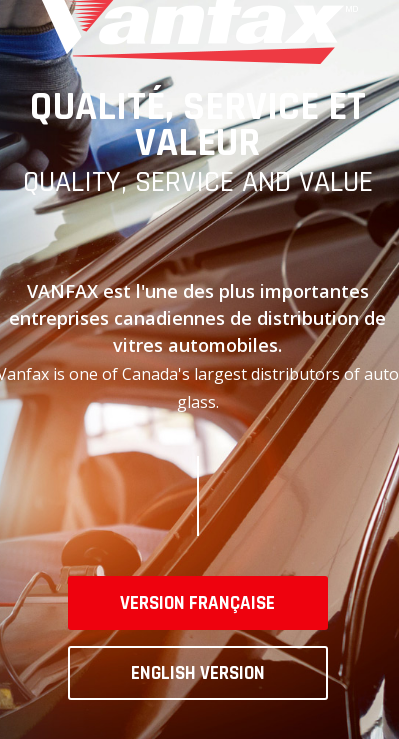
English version (198, 673)
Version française (197, 603)
